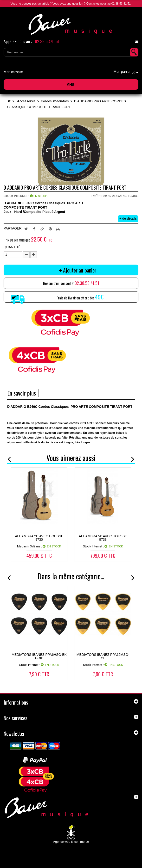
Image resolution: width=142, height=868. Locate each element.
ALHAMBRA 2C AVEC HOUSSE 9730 (39, 538)
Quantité (12, 247)
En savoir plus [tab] (22, 393)
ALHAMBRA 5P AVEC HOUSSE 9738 (103, 538)
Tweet (26, 229)
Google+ (42, 229)
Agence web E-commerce (71, 842)
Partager (34, 229)
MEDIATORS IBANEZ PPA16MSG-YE (103, 656)
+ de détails (128, 218)
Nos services (16, 718)
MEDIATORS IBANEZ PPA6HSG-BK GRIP (39, 656)
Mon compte (13, 72)
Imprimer (58, 229)
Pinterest (50, 229)
